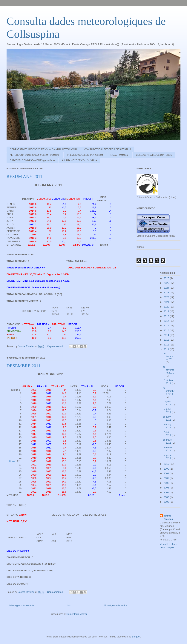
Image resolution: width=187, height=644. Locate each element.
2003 (167, 497)
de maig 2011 (167, 426)
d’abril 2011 (167, 434)
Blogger (136, 637)
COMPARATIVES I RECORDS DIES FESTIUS (108, 149)
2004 (167, 492)
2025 (167, 283)
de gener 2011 (168, 457)
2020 (167, 307)
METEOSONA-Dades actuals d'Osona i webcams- (35, 155)
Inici (69, 605)
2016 (167, 326)
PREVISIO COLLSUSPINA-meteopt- (85, 155)
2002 (167, 502)
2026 (167, 278)
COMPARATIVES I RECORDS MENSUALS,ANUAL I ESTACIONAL (44, 149)
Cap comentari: (56, 346)
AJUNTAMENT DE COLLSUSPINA (79, 160)
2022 (167, 297)
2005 (167, 488)
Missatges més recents (22, 605)
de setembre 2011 (169, 391)
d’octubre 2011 (168, 382)
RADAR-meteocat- (120, 155)
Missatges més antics (116, 605)
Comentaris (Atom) (77, 614)
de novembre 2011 (169, 370)
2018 (167, 316)
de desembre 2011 (169, 356)
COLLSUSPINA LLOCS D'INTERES (154, 155)
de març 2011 (167, 441)
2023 (167, 292)
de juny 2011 (167, 418)
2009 (167, 469)
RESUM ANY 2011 (24, 176)
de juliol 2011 (167, 411)
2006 (167, 483)
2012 (167, 345)
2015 (167, 330)
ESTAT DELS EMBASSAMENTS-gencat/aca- (32, 160)
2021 (167, 302)
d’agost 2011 (167, 403)
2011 (167, 349)
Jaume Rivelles (168, 517)
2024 (167, 288)
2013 (167, 340)
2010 (167, 464)
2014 (167, 335)
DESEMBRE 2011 (23, 366)
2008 (167, 473)
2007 (167, 478)
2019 (167, 311)
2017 (167, 321)
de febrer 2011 (168, 449)
